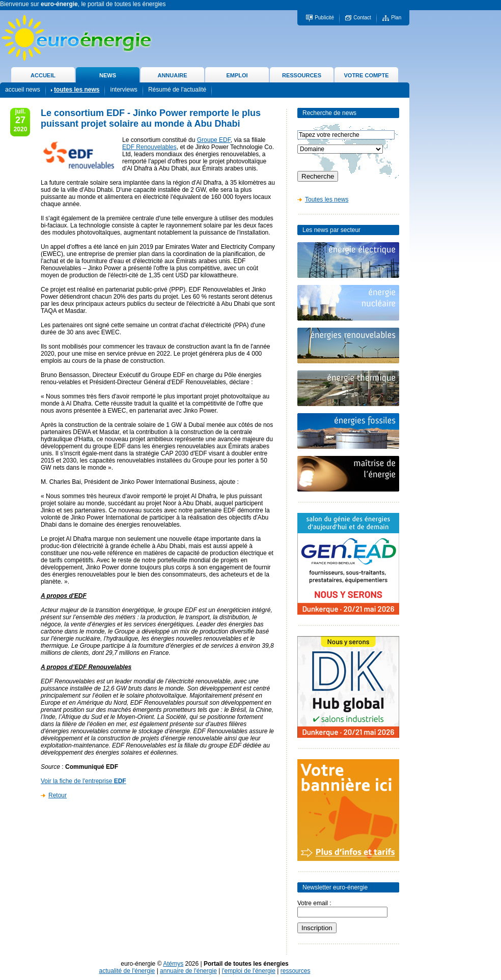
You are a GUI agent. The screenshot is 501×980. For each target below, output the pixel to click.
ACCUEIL (43, 75)
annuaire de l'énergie (188, 971)
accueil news (23, 90)
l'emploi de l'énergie (249, 971)
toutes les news (77, 90)
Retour (58, 795)
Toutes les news (327, 199)
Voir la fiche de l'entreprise (83, 781)
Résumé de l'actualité (177, 90)
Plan (396, 18)
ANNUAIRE (172, 75)
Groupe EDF (214, 140)
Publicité (324, 18)
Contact (362, 18)
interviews (123, 90)
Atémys (173, 964)
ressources (296, 971)
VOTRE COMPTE (366, 75)
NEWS (108, 75)
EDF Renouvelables (149, 147)
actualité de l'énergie (127, 971)
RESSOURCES (302, 75)
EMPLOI (237, 75)
